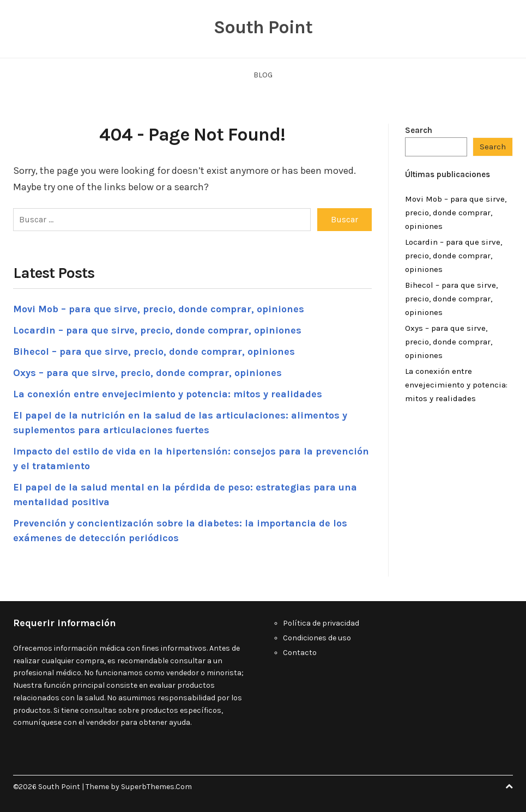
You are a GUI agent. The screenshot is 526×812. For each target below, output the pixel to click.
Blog (263, 75)
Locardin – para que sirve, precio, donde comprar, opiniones (157, 330)
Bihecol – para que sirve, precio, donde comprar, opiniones (154, 352)
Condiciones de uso (317, 638)
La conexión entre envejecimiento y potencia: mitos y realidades (168, 394)
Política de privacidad (322, 623)
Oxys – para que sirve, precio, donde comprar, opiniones (147, 373)
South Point (263, 27)
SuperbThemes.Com (156, 787)
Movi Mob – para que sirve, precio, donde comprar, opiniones (159, 309)
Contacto (300, 653)
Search (419, 130)
